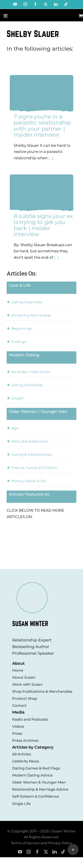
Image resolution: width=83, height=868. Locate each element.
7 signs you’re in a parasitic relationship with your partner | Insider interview (42, 126)
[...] (50, 158)
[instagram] (29, 852)
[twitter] (46, 852)
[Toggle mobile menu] (6, 16)
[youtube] (20, 852)
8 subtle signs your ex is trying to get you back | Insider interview (43, 225)
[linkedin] (55, 852)
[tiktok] (63, 852)
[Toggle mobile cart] (81, 16)
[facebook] (37, 852)
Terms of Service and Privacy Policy (41, 843)
